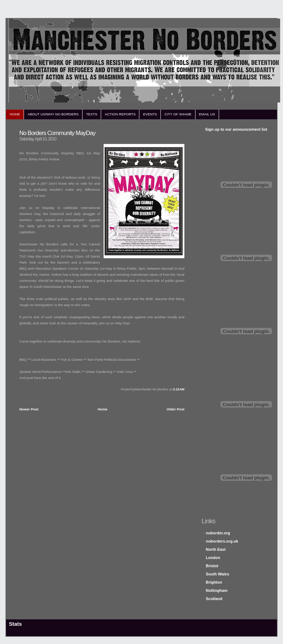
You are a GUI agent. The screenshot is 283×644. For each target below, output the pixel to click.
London (213, 558)
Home (102, 409)
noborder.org (218, 533)
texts (92, 114)
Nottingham (217, 590)
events (150, 114)
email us (207, 114)
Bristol (212, 566)
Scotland (214, 599)
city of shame (178, 114)
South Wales (217, 574)
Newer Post (29, 409)
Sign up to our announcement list (236, 129)
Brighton (214, 582)
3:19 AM (179, 389)
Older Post (175, 409)
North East (216, 549)
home (15, 114)
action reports (120, 114)
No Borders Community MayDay (57, 133)
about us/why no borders (53, 114)
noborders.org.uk (222, 541)
